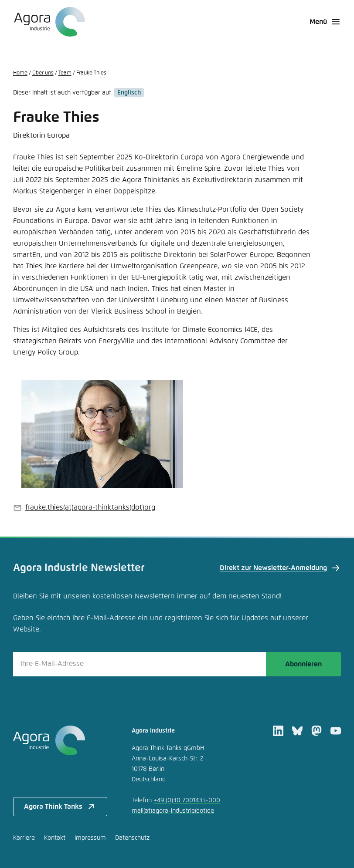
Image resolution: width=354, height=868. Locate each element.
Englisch (129, 93)
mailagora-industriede (173, 811)
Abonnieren (303, 664)
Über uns (43, 73)
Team (65, 73)
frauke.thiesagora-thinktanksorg (90, 507)
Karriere (24, 838)
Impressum (90, 838)
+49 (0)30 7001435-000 (187, 800)
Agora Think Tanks (60, 807)
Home (20, 73)
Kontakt (55, 838)
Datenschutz (132, 838)
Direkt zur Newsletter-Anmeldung (280, 568)
